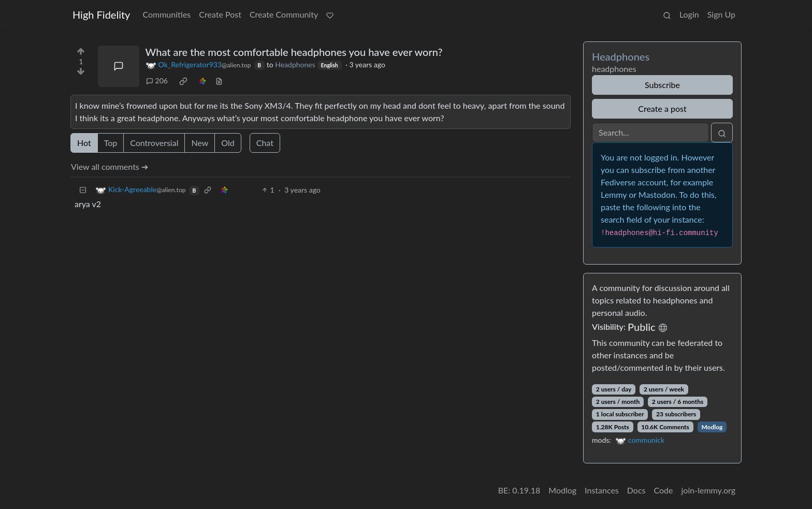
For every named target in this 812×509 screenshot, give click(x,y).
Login (689, 14)
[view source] (219, 81)
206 (157, 81)
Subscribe (662, 85)
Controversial (154, 143)
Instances (602, 490)
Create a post (662, 108)
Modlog (712, 427)
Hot (84, 143)
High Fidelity (101, 14)
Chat (265, 143)
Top (111, 143)
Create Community (284, 14)
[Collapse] (83, 190)
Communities (166, 14)
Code (664, 490)
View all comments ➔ (110, 166)
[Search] (650, 133)
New (200, 143)
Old (228, 143)
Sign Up (721, 14)
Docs (636, 490)
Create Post (220, 14)
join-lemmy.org (708, 490)
